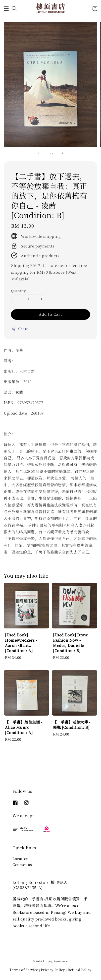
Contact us (22, 864)
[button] (6, 8)
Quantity (18, 291)
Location (21, 858)
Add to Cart (50, 314)
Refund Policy (80, 970)
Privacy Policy (53, 970)
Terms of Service (24, 970)
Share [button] (20, 329)
